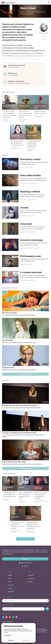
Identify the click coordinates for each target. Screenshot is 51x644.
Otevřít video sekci (25, 468)
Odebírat (47, 609)
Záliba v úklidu (32, 136)
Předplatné (25, 559)
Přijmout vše (26, 640)
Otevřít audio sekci (26, 374)
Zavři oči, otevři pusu (40, 107)
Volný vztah (26, 224)
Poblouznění (15, 136)
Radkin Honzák (44, 33)
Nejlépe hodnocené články (26, 539)
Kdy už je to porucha (9, 313)
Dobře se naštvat (8, 368)
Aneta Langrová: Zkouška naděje (14, 462)
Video (10, 582)
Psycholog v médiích (30, 192)
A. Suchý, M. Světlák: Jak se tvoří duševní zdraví (19, 433)
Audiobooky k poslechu (10, 288)
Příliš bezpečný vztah (31, 256)
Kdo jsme (30, 575)
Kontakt (30, 582)
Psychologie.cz (8, 2)
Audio (10, 578)
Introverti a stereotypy (31, 240)
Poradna (11, 585)
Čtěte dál (5, 155)
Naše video (6, 380)
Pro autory (31, 578)
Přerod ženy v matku (30, 159)
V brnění (24, 208)
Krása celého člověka (30, 175)
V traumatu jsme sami (31, 272)
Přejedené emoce (9, 106)
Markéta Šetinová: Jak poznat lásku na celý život (20, 405)
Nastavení (11, 640)
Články (10, 575)
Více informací (7, 635)
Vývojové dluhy (8, 340)
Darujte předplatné (25, 563)
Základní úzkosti (24, 106)
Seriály (10, 588)
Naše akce (11, 592)
